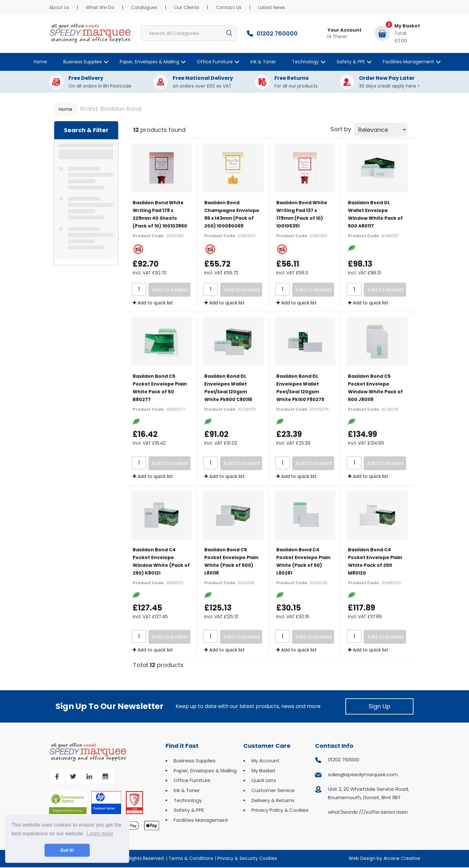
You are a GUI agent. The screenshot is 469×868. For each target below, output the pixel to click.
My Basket (264, 771)
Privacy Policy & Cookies (280, 810)
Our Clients (187, 7)
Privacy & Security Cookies (247, 858)
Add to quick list (153, 303)
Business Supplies (83, 62)
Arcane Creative (402, 858)
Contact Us (229, 7)
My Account (265, 761)
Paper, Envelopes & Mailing (149, 62)
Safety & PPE (351, 62)
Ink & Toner (263, 62)
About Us (59, 7)
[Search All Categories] (189, 33)
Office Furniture (215, 62)
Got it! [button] (67, 850)
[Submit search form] (229, 33)
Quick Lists (264, 780)
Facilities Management (408, 62)
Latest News (272, 7)
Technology (306, 62)
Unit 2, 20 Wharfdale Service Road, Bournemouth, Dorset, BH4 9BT (368, 793)
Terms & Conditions (191, 858)
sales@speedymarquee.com (363, 774)
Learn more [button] (100, 834)
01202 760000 (344, 760)
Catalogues (144, 7)
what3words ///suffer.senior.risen (368, 812)
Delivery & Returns (273, 800)
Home (40, 62)
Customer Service (273, 790)
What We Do (100, 7)
